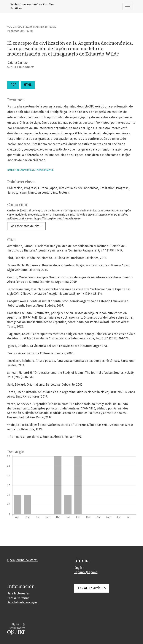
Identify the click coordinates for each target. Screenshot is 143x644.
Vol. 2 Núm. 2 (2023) (20, 27)
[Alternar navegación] (128, 7)
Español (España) (86, 572)
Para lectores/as (19, 593)
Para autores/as (18, 598)
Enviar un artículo (92, 588)
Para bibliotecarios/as (22, 602)
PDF (13, 85)
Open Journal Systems (22, 560)
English (79, 568)
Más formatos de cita (25, 226)
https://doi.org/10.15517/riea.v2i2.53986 (30, 170)
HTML (28, 85)
